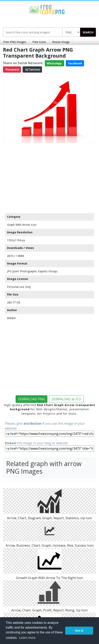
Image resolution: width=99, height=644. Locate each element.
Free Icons (39, 42)
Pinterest (12, 69)
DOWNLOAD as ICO (66, 399)
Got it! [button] (79, 631)
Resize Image (61, 42)
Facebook (75, 63)
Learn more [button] (27, 638)
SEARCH (88, 32)
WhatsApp (54, 63)
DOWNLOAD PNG (31, 399)
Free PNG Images (15, 42)
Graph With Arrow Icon (22, 225)
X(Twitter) (32, 69)
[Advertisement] (49, 177)
